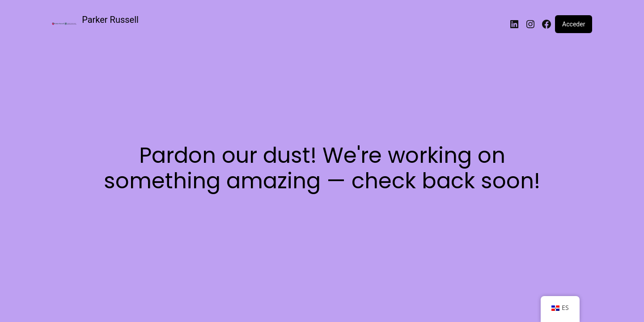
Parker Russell (110, 20)
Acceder (574, 24)
